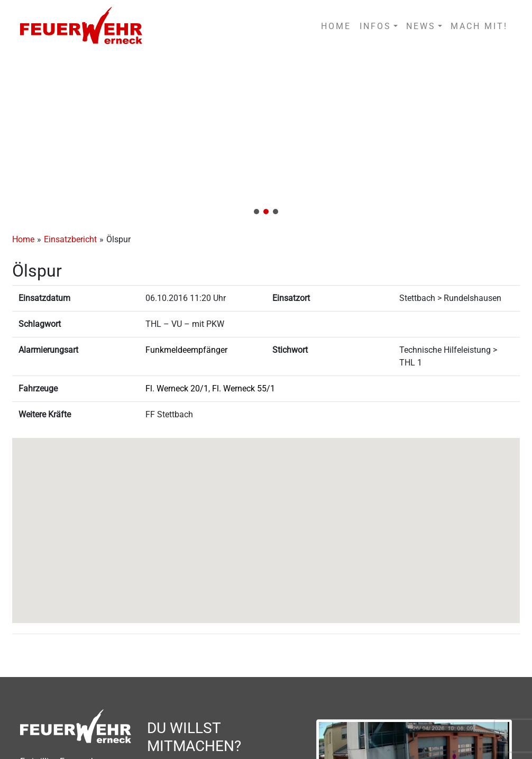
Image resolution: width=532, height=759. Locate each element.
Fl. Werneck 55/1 (244, 388)
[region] (266, 137)
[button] (266, 137)
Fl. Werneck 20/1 (177, 388)
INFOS (375, 26)
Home (23, 239)
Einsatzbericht (70, 239)
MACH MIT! (479, 26)
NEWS (421, 26)
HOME (336, 26)
